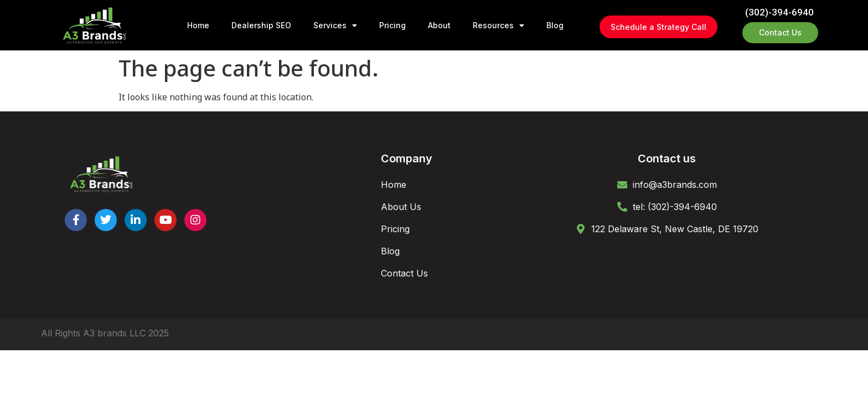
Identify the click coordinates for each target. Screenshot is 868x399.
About (439, 25)
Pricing (392, 25)
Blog (555, 25)
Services (335, 25)
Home (198, 25)
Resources (498, 25)
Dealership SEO (261, 25)
